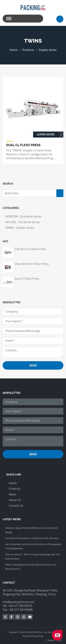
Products (28, 50)
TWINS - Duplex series (20, 228)
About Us (15, 500)
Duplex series (48, 50)
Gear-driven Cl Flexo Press (32, 264)
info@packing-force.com (18, 602)
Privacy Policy (37, 636)
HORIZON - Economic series (23, 216)
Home (13, 50)
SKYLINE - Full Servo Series (23, 222)
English (51, 640)
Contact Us (16, 506)
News (12, 494)
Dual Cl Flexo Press (27, 279)
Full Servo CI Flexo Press (30, 249)
